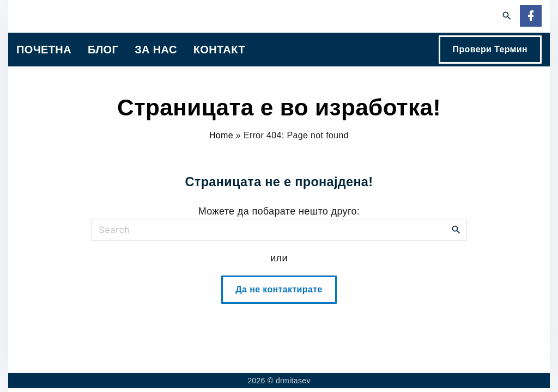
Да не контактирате (279, 289)
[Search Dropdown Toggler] (507, 16)
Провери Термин (490, 49)
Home (221, 135)
